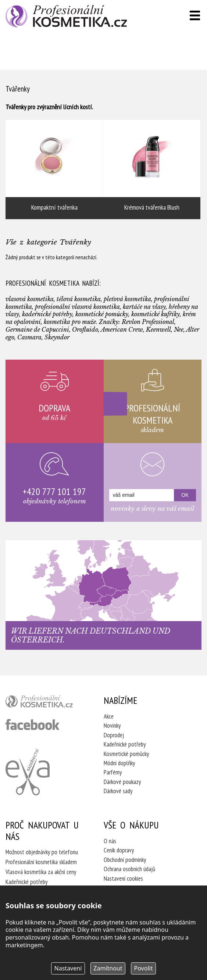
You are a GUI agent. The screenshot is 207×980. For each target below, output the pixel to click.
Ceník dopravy (119, 850)
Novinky (112, 726)
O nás (110, 841)
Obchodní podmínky (125, 860)
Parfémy (113, 772)
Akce (109, 716)
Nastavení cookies (123, 879)
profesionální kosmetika (45, 703)
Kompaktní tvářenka (54, 170)
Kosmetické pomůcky (126, 754)
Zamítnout (108, 968)
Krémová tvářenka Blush (152, 170)
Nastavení (68, 968)
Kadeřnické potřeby (125, 744)
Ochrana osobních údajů (129, 869)
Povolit (144, 968)
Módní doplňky (119, 763)
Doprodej (114, 735)
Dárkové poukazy (122, 782)
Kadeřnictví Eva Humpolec (28, 772)
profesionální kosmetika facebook (33, 724)
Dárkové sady (118, 791)
